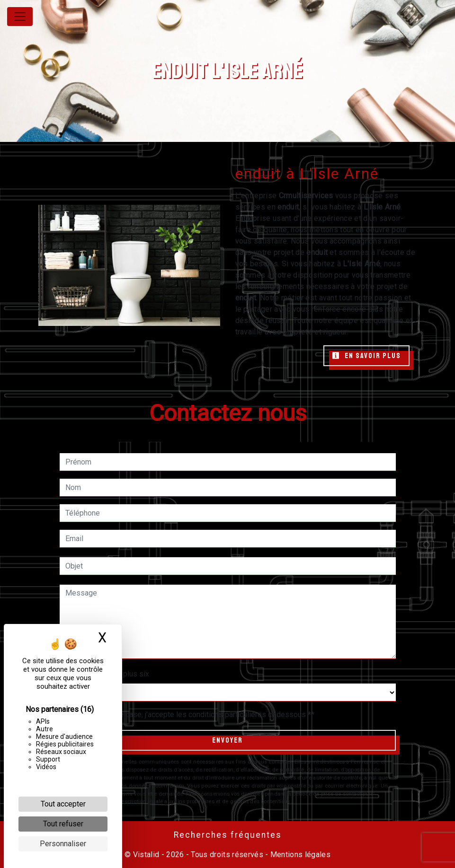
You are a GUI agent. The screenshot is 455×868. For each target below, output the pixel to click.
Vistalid (146, 855)
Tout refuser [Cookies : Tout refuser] (63, 824)
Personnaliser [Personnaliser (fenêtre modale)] (63, 844)
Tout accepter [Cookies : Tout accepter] (63, 804)
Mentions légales (299, 855)
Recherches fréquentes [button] (228, 835)
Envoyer (227, 740)
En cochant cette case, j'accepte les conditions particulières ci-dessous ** (192, 715)
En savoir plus (366, 356)
